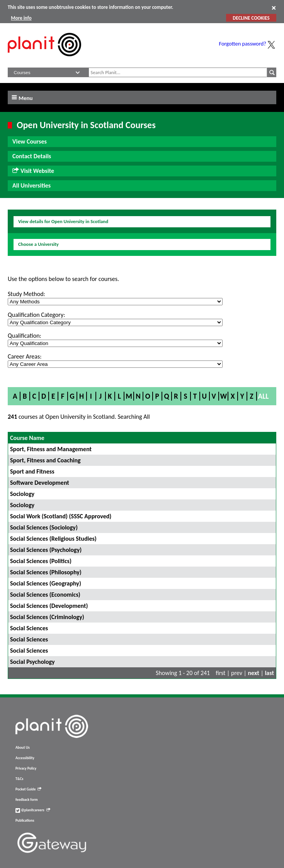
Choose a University (38, 244)
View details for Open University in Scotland (63, 221)
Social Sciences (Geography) (46, 583)
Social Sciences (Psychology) (46, 550)
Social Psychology (32, 662)
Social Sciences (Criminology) (47, 617)
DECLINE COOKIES (251, 18)
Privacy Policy (26, 768)
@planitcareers (33, 810)
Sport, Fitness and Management (51, 449)
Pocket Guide (28, 789)
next (254, 673)
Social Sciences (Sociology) (44, 527)
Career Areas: (25, 356)
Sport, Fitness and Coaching (45, 460)
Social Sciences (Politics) (41, 561)
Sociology (22, 494)
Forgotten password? (243, 44)
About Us (23, 748)
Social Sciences (29, 628)
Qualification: (25, 336)
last (269, 673)
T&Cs (19, 779)
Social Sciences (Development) (49, 606)
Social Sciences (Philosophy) (46, 572)
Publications (25, 821)
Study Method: (26, 294)
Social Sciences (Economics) (45, 595)
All (264, 396)
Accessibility (25, 758)
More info (21, 18)
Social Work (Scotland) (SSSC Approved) (61, 516)
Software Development (40, 483)
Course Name (27, 438)
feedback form (27, 800)
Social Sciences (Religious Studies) (53, 539)
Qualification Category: (36, 315)
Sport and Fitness (32, 471)
